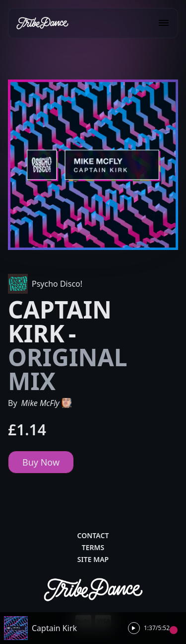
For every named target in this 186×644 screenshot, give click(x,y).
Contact (93, 535)
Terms (93, 547)
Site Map (93, 559)
